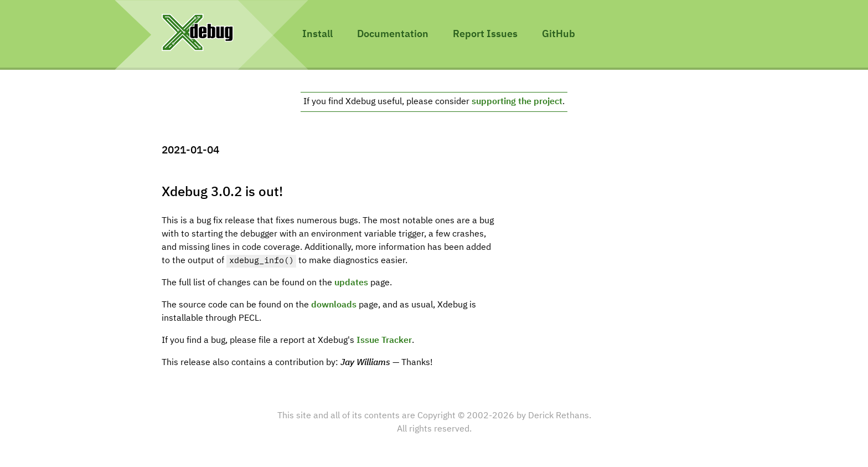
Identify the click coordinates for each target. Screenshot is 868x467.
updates (351, 283)
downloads (334, 305)
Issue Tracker (384, 341)
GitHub (559, 34)
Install (317, 34)
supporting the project (517, 102)
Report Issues (485, 34)
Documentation (393, 34)
